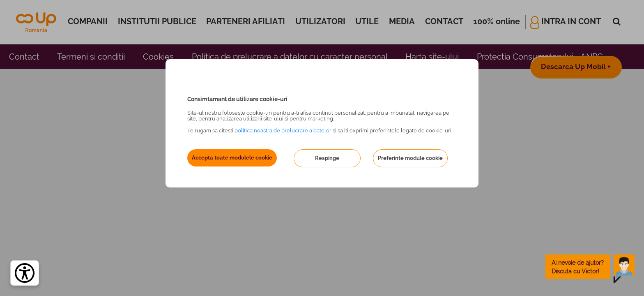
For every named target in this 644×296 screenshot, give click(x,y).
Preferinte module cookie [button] (410, 158)
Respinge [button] (327, 158)
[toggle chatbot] (590, 267)
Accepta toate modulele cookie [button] (232, 158)
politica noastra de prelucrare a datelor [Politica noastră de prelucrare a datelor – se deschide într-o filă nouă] (283, 131)
